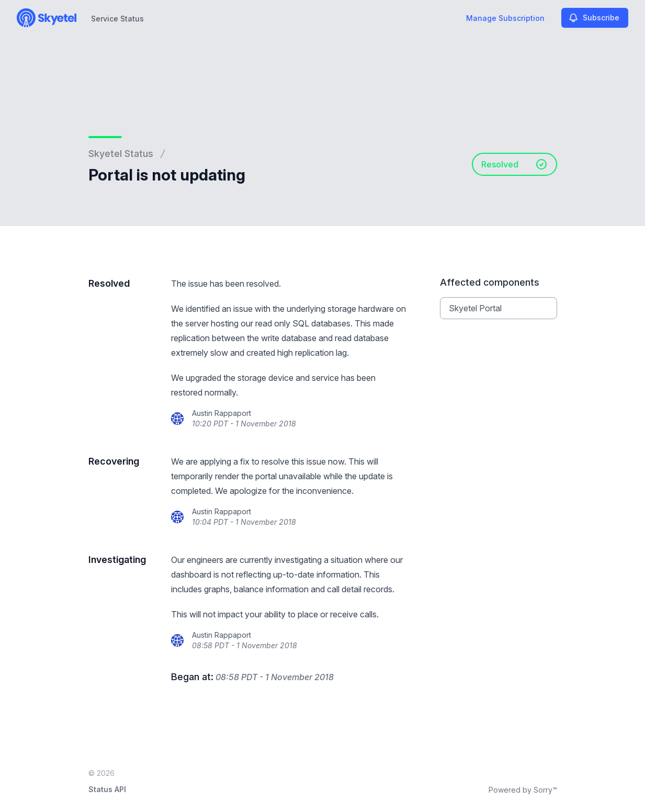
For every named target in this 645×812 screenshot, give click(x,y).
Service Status (117, 19)
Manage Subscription (505, 18)
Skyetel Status (121, 154)
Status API (107, 789)
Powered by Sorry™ (523, 790)
